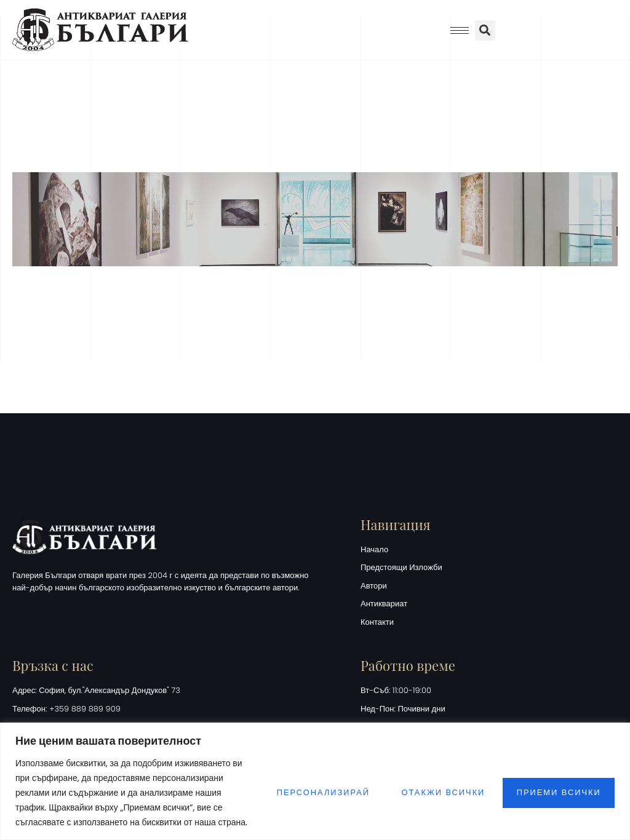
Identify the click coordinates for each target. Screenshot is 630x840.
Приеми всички (557, 785)
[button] (485, 30)
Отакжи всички (436, 785)
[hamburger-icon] (460, 30)
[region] (315, 774)
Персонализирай (311, 785)
